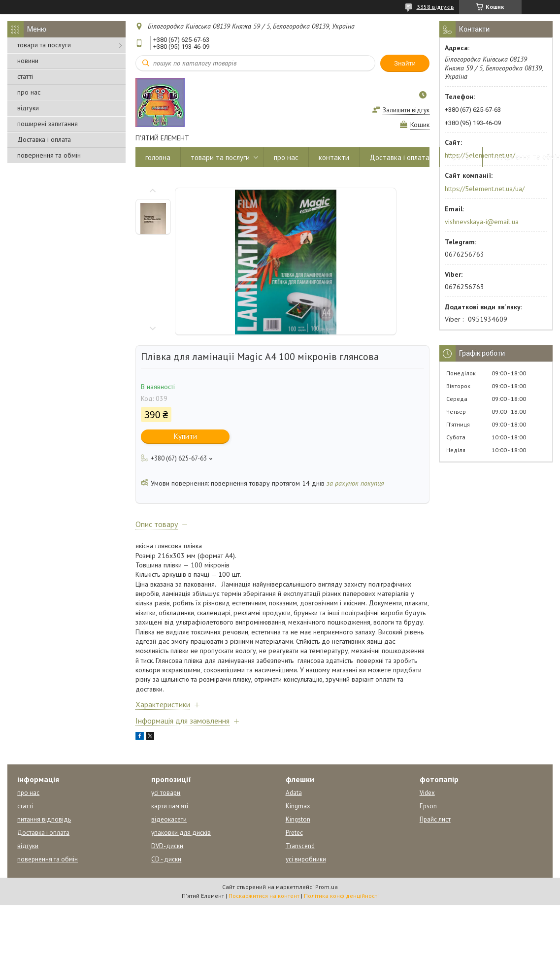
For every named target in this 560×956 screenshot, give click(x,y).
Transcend (300, 846)
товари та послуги (44, 45)
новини (28, 61)
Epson (428, 806)
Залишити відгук (406, 110)
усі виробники (306, 859)
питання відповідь (44, 819)
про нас (29, 92)
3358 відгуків (435, 7)
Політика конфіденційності (341, 896)
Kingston (298, 819)
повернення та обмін (49, 155)
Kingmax (298, 806)
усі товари (166, 793)
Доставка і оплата (44, 139)
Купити (185, 436)
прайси (461, 157)
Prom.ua (327, 887)
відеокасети (169, 819)
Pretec (294, 833)
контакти (334, 157)
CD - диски (166, 859)
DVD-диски (167, 846)
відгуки (28, 108)
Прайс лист (435, 819)
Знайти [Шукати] (405, 63)
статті (25, 76)
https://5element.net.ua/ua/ (485, 189)
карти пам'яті (170, 806)
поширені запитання (48, 124)
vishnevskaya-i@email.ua (482, 222)
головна (158, 157)
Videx (427, 793)
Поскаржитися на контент (264, 896)
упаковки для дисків (181, 833)
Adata (294, 793)
